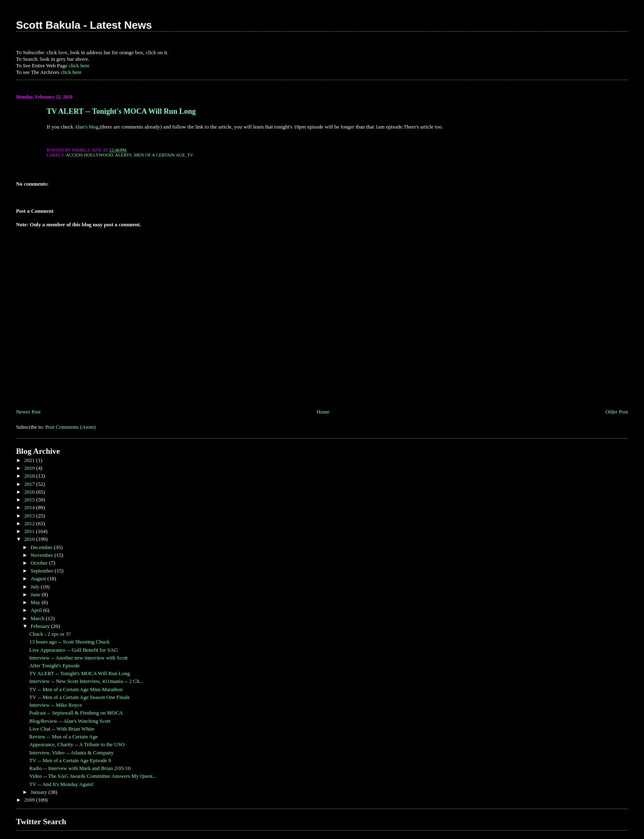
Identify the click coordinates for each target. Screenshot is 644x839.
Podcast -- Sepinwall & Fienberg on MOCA (76, 713)
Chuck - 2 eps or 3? (50, 634)
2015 (30, 500)
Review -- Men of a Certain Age (63, 737)
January (39, 792)
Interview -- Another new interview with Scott (78, 658)
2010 (30, 539)
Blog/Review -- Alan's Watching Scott (70, 721)
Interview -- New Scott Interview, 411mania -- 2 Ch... (86, 681)
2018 (30, 476)
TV (190, 155)
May (36, 602)
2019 (30, 468)
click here (79, 66)
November (42, 555)
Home (323, 412)
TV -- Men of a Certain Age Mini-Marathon (76, 689)
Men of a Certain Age (159, 155)
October (40, 563)
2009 (30, 800)
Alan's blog (86, 127)
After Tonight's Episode (54, 665)
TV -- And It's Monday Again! (61, 784)
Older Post (617, 412)
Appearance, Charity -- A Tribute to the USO (77, 744)
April (37, 610)
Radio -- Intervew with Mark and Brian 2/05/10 (80, 768)
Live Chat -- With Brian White (62, 729)
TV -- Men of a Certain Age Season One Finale (79, 697)
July (36, 587)
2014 (30, 507)
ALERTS (123, 155)
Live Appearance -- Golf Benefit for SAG (74, 650)
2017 (30, 484)
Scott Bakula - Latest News (84, 25)
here (63, 52)
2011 (30, 531)
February (41, 626)
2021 (30, 460)
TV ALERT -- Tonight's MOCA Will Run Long (121, 111)
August (39, 578)
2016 (30, 492)
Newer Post (28, 412)
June (36, 594)
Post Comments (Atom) (70, 427)
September (43, 571)
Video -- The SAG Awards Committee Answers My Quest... (93, 776)
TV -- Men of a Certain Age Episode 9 (70, 760)
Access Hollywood (89, 155)
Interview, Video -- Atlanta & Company (71, 753)
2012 (30, 523)
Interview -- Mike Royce (55, 705)
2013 (30, 516)
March (38, 618)
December (42, 547)
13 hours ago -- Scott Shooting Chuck (69, 642)
